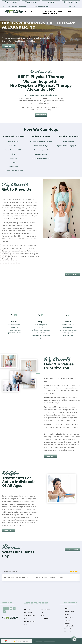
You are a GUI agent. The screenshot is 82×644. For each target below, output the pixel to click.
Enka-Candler (69, 617)
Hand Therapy (68, 142)
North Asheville (69, 626)
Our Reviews (32, 2)
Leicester (67, 623)
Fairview (67, 620)
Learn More (8, 46)
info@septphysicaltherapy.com (15, 6)
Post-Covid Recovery (41, 154)
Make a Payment (72, 2)
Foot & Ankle (44, 618)
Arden (66, 609)
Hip (42, 613)
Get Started (41, 115)
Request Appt (12, 2)
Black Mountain (69, 611)
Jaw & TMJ (27, 610)
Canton (67, 614)
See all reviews (72, 550)
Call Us (73, 6)
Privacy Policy (39, 641)
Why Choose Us (72, 274)
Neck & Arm (28, 613)
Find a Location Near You (43, 6)
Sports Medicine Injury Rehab (68, 146)
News (52, 2)
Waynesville (68, 629)
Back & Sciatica (45, 610)
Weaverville (68, 632)
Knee (42, 615)
